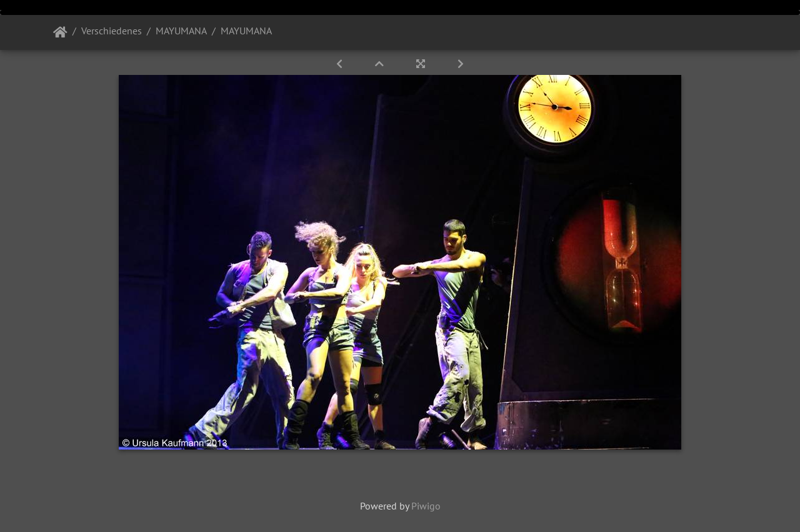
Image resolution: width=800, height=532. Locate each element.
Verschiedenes (112, 31)
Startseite (60, 32)
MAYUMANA (181, 31)
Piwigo (426, 506)
